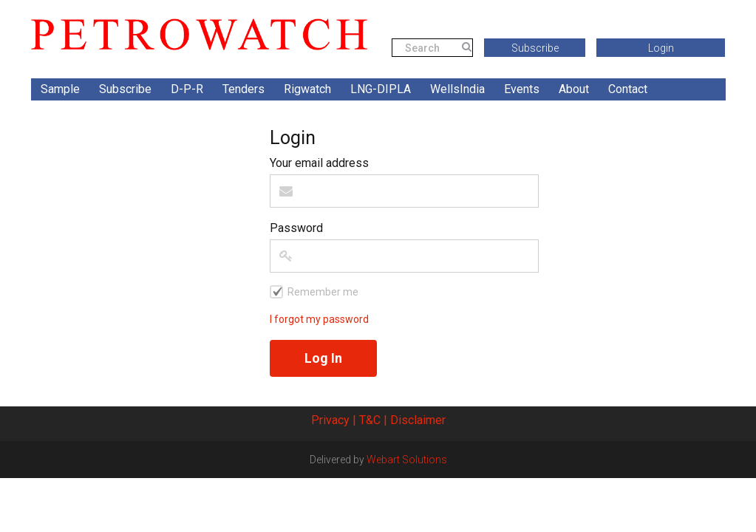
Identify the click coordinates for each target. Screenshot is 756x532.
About (574, 89)
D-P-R (187, 89)
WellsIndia (457, 89)
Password (296, 228)
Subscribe (535, 48)
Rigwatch (307, 89)
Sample (60, 89)
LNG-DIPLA (381, 89)
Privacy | (334, 420)
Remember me (323, 292)
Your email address (319, 163)
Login (661, 48)
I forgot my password (319, 319)
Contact (628, 89)
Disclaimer (418, 420)
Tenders (244, 89)
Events (522, 89)
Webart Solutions (407, 460)
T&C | (373, 420)
